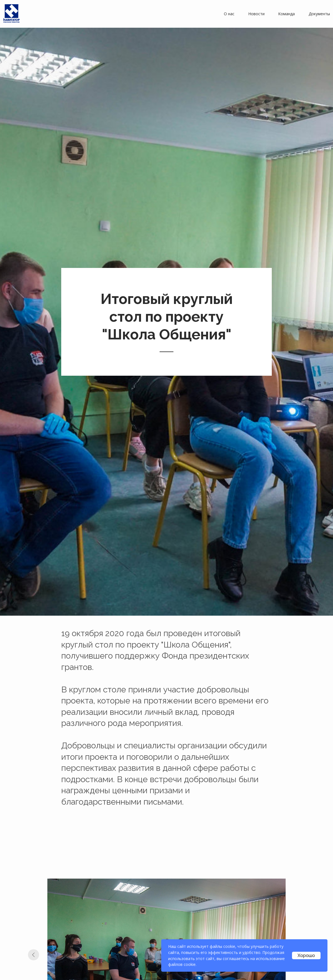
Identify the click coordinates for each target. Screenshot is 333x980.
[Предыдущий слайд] (34, 955)
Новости (256, 14)
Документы (319, 14)
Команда (286, 14)
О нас (229, 14)
